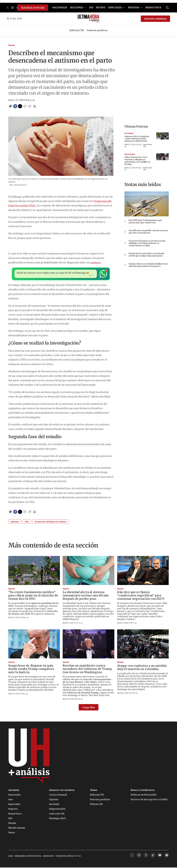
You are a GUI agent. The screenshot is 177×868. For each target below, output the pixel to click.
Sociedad (129, 133)
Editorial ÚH (77, 30)
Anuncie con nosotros (62, 791)
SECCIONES (76, 8)
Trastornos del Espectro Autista (50, 522)
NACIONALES (60, 8)
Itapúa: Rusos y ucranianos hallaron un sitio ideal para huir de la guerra (148, 265)
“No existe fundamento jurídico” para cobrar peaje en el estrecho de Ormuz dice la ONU (33, 596)
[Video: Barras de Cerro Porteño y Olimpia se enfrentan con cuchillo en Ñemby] (162, 157)
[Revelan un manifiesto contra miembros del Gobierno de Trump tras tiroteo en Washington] (88, 644)
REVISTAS (134, 8)
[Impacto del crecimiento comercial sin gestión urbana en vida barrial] (162, 136)
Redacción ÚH (148, 145)
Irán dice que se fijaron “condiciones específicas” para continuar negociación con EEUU (141, 596)
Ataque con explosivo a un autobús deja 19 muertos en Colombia (142, 668)
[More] (85, 8)
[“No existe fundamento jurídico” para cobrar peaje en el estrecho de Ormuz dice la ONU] (34, 571)
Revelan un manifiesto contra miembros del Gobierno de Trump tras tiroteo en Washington (87, 669)
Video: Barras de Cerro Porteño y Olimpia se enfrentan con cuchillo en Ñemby (137, 161)
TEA (32, 205)
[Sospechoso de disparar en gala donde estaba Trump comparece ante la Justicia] (34, 644)
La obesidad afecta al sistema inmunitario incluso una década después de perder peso (86, 596)
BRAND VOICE (153, 8)
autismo (96, 262)
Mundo (12, 45)
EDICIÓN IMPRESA (155, 19)
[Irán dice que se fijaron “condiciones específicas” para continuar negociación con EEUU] (143, 571)
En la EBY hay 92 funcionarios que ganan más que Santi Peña (145, 221)
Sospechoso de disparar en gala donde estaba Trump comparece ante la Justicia (31, 669)
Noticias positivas (97, 30)
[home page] (89, 19)
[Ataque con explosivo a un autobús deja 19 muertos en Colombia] (143, 644)
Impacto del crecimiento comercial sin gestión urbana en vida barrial (137, 139)
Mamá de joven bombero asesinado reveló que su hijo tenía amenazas (147, 255)
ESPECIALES (115, 8)
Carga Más (89, 708)
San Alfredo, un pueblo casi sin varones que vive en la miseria (148, 232)
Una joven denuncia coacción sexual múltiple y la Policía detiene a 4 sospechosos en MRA (147, 243)
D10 (91, 8)
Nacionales (130, 154)
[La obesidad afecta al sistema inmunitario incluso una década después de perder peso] (88, 571)
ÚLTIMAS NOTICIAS (33, 8)
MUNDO (101, 8)
